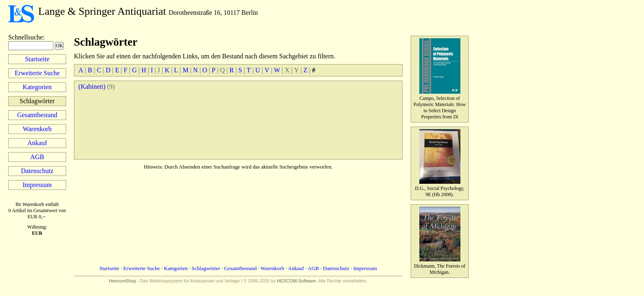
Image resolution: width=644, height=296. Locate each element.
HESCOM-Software (296, 281)
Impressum (37, 185)
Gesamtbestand (37, 115)
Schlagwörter (206, 268)
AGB (37, 157)
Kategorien (37, 87)
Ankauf (37, 143)
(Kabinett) (92, 87)
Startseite (37, 59)
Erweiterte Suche (37, 73)
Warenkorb (37, 129)
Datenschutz (37, 171)
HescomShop (122, 281)
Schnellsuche (25, 37)
